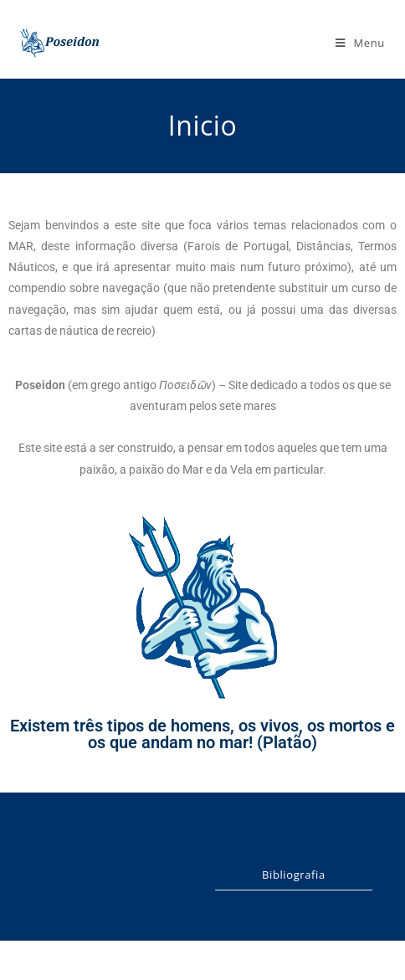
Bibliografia (294, 875)
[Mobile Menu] (360, 43)
